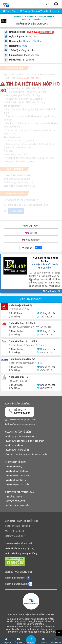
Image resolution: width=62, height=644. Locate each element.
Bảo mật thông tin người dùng (21, 553)
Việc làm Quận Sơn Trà (16, 480)
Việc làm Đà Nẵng (14, 467)
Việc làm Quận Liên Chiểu (17, 485)
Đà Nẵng (23, 46)
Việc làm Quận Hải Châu (17, 471)
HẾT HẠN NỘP (46, 32)
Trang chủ (9, 11)
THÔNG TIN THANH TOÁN (18, 506)
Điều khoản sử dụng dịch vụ (20, 549)
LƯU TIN (31, 233)
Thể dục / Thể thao (33, 41)
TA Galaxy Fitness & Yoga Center (36, 11)
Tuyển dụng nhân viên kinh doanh (21, 436)
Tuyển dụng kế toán (15, 445)
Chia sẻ (27, 248)
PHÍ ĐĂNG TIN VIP (14, 497)
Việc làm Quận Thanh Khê (18, 476)
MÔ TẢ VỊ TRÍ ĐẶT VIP (16, 501)
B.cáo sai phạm (31, 240)
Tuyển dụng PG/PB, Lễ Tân (18, 450)
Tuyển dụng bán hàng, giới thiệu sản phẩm (25, 441)
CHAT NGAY (31, 226)
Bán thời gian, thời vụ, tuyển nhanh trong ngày (27, 454)
